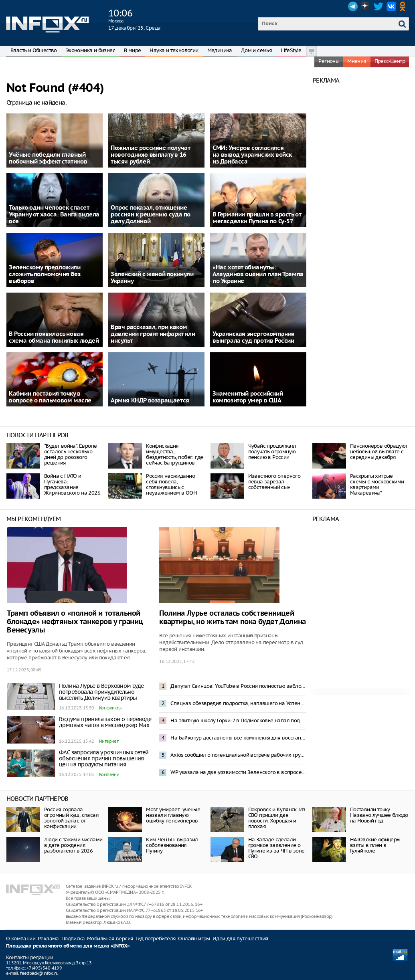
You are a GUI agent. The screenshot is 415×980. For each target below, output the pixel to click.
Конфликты (110, 708)
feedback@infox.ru (39, 973)
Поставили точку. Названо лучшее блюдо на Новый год (379, 815)
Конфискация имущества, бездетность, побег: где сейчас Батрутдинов (174, 454)
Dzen (366, 6)
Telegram (353, 6)
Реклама (48, 939)
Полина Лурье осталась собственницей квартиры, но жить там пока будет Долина (232, 618)
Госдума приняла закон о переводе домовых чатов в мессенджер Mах (105, 722)
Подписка (73, 939)
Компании (109, 774)
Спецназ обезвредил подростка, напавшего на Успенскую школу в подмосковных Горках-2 (238, 703)
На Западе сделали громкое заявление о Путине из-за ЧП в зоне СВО (276, 848)
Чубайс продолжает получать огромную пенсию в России (272, 452)
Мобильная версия (110, 939)
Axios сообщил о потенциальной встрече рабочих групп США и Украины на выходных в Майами (238, 755)
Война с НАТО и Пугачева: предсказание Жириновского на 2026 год (72, 487)
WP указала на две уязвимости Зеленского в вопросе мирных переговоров (238, 772)
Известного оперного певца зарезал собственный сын (274, 482)
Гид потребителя (156, 939)
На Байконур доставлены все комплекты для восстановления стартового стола (238, 738)
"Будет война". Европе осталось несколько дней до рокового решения (70, 454)
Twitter (379, 6)
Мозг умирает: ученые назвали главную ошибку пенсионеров (173, 815)
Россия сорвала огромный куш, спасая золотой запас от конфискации (71, 818)
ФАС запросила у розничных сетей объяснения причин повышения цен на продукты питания (104, 758)
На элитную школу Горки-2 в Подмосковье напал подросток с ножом (238, 720)
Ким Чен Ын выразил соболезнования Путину (172, 845)
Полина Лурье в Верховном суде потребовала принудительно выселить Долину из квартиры (101, 692)
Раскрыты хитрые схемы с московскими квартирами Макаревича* (377, 484)
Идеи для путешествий (240, 939)
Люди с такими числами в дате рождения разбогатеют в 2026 (73, 845)
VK (391, 6)
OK (404, 6)
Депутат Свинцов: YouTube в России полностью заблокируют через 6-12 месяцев (238, 686)
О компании (21, 939)
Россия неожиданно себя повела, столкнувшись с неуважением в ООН (171, 484)
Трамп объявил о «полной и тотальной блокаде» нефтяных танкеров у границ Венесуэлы (75, 622)
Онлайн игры (194, 939)
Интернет (109, 741)
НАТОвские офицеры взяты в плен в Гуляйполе (375, 845)
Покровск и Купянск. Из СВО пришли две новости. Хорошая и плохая (277, 818)
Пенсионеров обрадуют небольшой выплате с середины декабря (379, 452)
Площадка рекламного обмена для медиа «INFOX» (68, 946)
